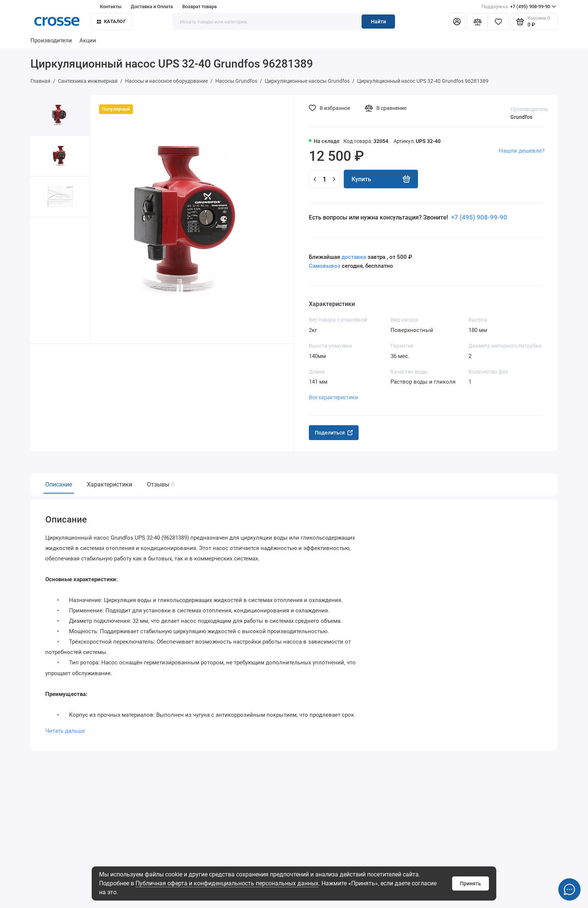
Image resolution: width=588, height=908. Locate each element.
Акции (88, 40)
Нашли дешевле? (522, 151)
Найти (378, 22)
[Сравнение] (477, 22)
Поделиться (334, 433)
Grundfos (521, 117)
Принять (471, 883)
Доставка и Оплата (152, 6)
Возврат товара (200, 6)
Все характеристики (333, 397)
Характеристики (110, 484)
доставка (354, 257)
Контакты (111, 6)
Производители (51, 40)
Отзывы (160, 484)
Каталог (111, 21)
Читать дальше (65, 730)
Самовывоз (325, 266)
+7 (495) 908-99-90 (519, 7)
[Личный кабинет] (457, 22)
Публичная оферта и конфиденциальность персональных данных (227, 883)
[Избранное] (498, 22)
